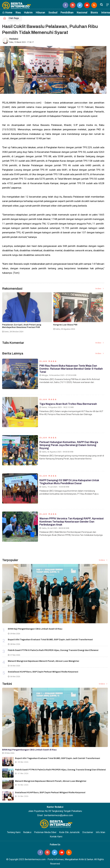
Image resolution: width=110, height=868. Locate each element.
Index (100, 289)
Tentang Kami (14, 832)
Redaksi (14, 39)
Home (7, 12)
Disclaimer (88, 832)
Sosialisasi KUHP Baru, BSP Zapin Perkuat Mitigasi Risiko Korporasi (43, 672)
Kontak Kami (56, 837)
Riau (18, 12)
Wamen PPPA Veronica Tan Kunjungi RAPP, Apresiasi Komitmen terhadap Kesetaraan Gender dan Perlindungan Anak (71, 522)
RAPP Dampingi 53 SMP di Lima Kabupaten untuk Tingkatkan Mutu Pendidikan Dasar (69, 482)
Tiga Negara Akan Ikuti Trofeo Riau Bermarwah (68, 404)
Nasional (82, 12)
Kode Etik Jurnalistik (69, 832)
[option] (28, 314)
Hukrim (28, 12)
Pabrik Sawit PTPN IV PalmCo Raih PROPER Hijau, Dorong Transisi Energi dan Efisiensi (53, 650)
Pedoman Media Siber (45, 832)
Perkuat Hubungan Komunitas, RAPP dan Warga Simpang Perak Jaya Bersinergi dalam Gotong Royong (69, 445)
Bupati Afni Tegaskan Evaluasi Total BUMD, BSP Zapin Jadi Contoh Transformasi (50, 640)
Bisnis (94, 12)
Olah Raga (14, 18)
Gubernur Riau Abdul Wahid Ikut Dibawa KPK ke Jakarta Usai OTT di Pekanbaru (77, 326)
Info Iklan (100, 832)
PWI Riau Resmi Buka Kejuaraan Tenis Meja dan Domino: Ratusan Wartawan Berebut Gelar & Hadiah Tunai (71, 369)
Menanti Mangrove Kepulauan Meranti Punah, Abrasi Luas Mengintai (43, 661)
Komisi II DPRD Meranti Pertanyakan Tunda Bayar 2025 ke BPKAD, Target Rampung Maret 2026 (27, 326)
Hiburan (40, 12)
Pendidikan (67, 12)
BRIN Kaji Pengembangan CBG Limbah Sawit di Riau (35, 629)
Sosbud (53, 12)
